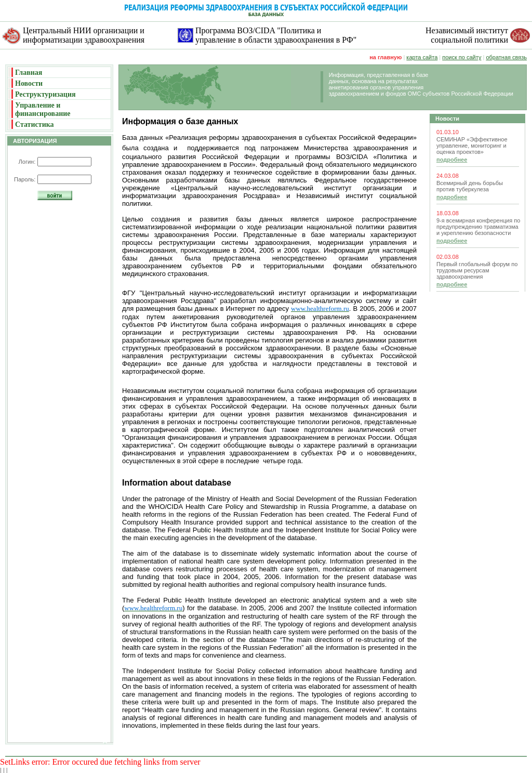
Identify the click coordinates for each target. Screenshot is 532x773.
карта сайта (422, 57)
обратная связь (506, 57)
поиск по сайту (462, 57)
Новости (29, 83)
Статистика (35, 125)
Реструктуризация (45, 94)
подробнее (452, 160)
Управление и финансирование (43, 109)
